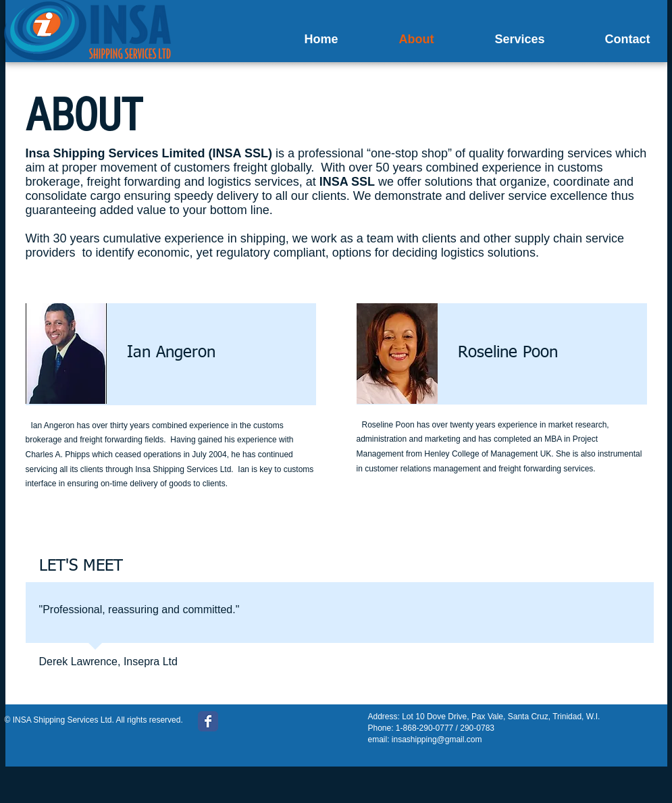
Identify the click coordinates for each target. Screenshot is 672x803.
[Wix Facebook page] (208, 721)
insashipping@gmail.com (437, 740)
